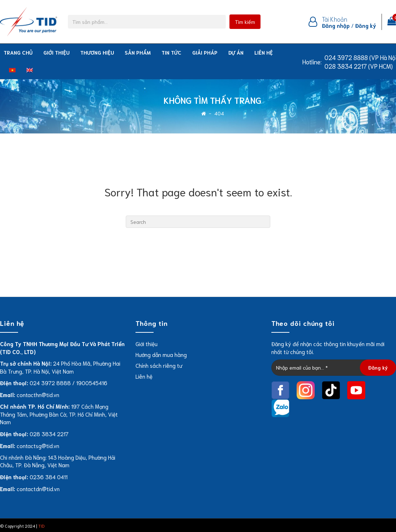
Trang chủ (18, 52)
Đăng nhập (336, 25)
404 (219, 114)
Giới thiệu (56, 52)
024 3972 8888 (50, 383)
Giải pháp (205, 52)
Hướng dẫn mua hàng (161, 354)
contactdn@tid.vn (38, 489)
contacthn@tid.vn (38, 395)
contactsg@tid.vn (38, 446)
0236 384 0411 (49, 477)
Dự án (236, 52)
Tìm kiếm (245, 22)
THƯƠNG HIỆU (97, 52)
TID (41, 526)
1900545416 (92, 383)
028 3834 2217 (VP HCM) (359, 66)
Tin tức (171, 52)
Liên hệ (264, 52)
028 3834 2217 (49, 434)
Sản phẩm (138, 52)
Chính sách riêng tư (159, 365)
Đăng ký (366, 25)
